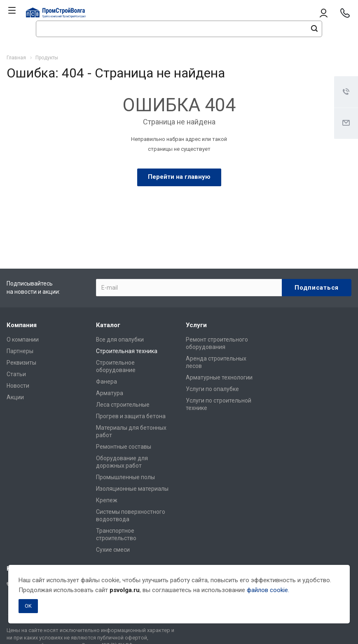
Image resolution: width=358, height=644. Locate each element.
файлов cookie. (268, 590)
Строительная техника (127, 351)
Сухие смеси (113, 550)
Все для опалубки (120, 340)
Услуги (196, 325)
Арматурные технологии (219, 377)
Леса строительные (123, 405)
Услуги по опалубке (212, 389)
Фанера (106, 382)
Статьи (16, 374)
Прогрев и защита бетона (131, 416)
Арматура (110, 393)
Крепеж (107, 500)
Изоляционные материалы (132, 489)
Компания (22, 325)
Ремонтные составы (124, 447)
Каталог (108, 325)
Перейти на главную (179, 177)
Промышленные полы (125, 477)
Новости (18, 386)
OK (28, 606)
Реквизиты (21, 363)
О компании (23, 340)
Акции (15, 397)
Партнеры (20, 351)
